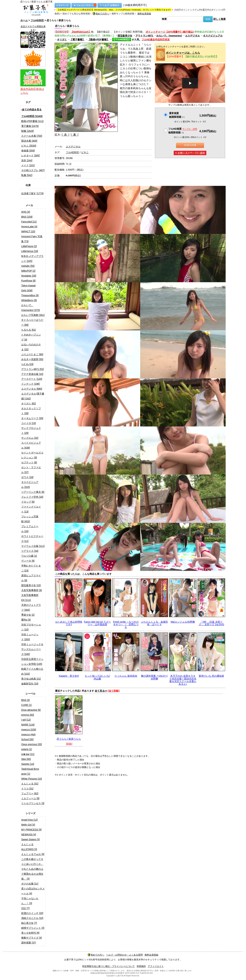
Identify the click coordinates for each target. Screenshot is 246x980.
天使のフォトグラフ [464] (31, 607)
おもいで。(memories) (169, 36)
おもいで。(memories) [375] (31, 308)
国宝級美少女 (125, 36)
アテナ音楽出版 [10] (32, 374)
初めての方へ (101, 14)
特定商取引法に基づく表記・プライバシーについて (109, 966)
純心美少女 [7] (29, 923)
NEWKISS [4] (29, 835)
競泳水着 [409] (29, 141)
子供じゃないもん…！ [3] (30, 901)
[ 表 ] (66, 135)
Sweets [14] (28, 764)
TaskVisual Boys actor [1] (30, 771)
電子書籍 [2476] (30, 126)
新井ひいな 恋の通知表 (211, 676)
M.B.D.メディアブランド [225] (32, 259)
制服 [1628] (27, 131)
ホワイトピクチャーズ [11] (32, 539)
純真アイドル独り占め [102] (32, 671)
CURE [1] (26, 705)
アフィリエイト (156, 966)
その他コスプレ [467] (33, 170)
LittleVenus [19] (30, 251)
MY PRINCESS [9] (31, 830)
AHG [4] (26, 212)
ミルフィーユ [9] (30, 798)
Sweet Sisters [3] (30, 839)
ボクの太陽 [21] (30, 884)
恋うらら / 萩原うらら (69, 739)
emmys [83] (28, 715)
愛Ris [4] (26, 620)
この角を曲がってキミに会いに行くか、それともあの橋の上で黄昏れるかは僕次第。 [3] (32, 869)
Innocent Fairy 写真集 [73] (32, 239)
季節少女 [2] (28, 615)
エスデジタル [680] (32, 389)
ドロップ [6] (28, 502)
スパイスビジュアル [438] (31, 445)
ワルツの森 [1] (29, 556)
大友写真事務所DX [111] (30, 598)
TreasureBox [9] (30, 295)
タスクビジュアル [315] (30, 485)
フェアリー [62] (30, 793)
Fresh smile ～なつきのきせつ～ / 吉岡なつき (126, 625)
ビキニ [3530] (29, 146)
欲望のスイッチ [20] (32, 913)
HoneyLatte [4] (29, 227)
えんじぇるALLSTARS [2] (29, 847)
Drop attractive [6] (31, 710)
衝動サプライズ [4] (31, 938)
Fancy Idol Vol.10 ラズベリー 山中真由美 (97, 623)
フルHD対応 (37, 20)
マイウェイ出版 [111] (33, 546)
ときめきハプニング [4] (31, 337)
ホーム (24, 20)
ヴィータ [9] (28, 561)
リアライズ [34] (30, 551)
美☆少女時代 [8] (30, 933)
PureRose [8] (28, 281)
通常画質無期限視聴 (177, 115)
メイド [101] (28, 165)
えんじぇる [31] (30, 784)
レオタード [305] (30, 155)
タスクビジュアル (213, 36)
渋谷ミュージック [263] (30, 637)
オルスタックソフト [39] (31, 411)
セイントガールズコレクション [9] (32, 455)
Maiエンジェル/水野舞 (183, 622)
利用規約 (141, 966)
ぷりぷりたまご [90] (32, 354)
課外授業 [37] (29, 943)
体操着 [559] (28, 151)
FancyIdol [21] (29, 222)
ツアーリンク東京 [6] (33, 492)
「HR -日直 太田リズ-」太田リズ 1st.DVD (211, 623)
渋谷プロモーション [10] (31, 627)
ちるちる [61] (29, 330)
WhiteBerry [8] (29, 300)
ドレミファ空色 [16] (32, 497)
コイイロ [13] (29, 423)
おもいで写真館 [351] (33, 315)
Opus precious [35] (32, 744)
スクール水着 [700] (32, 136)
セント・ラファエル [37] (31, 470)
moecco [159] (29, 730)
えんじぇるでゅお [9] (33, 854)
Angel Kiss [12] (29, 820)
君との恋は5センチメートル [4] (33, 891)
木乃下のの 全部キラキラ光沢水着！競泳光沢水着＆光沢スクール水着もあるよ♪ (183, 680)
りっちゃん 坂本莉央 (126, 676)
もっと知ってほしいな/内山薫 (97, 677)
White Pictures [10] (32, 779)
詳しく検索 (220, 19)
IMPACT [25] (28, 231)
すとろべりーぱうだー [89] (32, 322)
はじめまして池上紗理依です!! (69, 623)
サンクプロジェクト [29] (31, 431)
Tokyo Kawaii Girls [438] (28, 288)
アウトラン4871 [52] (32, 369)
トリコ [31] (27, 789)
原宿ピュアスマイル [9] (31, 578)
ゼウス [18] (27, 477)
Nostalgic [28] (29, 276)
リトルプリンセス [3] (33, 803)
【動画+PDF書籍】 (98, 39)
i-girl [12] (26, 720)
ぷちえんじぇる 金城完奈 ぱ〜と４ (154, 623)
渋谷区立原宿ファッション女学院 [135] (32, 661)
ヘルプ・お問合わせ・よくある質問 (124, 955)
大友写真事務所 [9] (31, 590)
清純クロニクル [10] (32, 918)
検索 (164, 19)
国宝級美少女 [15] (31, 585)
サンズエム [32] (30, 438)
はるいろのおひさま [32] (31, 347)
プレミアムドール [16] (30, 529)
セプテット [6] (29, 462)
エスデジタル (192, 36)
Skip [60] (26, 759)
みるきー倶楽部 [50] (32, 359)
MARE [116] (28, 725)
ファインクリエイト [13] (31, 509)
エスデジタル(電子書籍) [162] (33, 396)
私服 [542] (27, 175)
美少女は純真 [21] (31, 679)
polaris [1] (27, 749)
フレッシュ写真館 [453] (30, 519)
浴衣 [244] (27, 160)
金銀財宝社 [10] (30, 684)
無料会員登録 (144, 14)
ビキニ (85, 152)
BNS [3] (25, 700)
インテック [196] (30, 384)
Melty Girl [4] (28, 825)
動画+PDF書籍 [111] (32, 121)
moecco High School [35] (28, 737)
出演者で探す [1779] (32, 193)
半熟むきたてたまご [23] (31, 568)
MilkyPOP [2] (28, 271)
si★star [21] (28, 754)
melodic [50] (28, 266)
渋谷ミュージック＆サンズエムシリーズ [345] (32, 649)
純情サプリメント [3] (33, 928)
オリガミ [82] (29, 403)
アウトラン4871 (144, 36)
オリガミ (62, 39)
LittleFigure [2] (29, 246)
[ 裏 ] (74, 135)
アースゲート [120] (32, 379)
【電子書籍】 (77, 39)
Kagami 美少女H (69, 676)
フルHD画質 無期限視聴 (183, 131)
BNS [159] (27, 217)
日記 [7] (25, 908)
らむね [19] (27, 364)
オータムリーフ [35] (32, 418)
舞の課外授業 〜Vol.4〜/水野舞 (154, 677)
